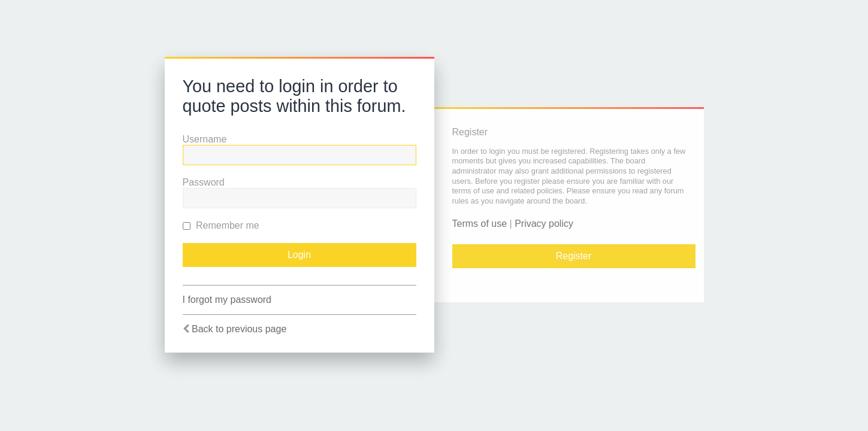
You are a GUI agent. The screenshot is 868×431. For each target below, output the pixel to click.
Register (574, 256)
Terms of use (480, 224)
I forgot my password (227, 300)
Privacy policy (544, 224)
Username (205, 139)
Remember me (221, 225)
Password (204, 182)
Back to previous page (239, 329)
